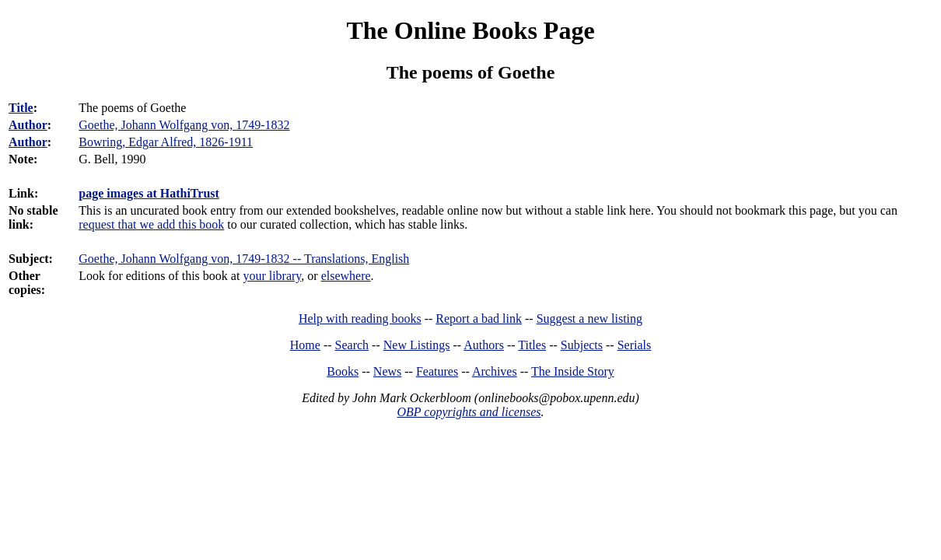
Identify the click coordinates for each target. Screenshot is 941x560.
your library (272, 276)
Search (352, 345)
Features (437, 371)
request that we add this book (151, 224)
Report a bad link (479, 318)
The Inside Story (573, 371)
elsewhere (346, 276)
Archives (495, 371)
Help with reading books (360, 318)
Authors (484, 345)
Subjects (582, 345)
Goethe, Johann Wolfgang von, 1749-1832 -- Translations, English (244, 259)
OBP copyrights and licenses (469, 412)
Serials (635, 345)
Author (28, 125)
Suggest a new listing (589, 318)
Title (21, 108)
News (387, 371)
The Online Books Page (470, 30)
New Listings (417, 345)
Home (305, 345)
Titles (532, 345)
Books (343, 371)
